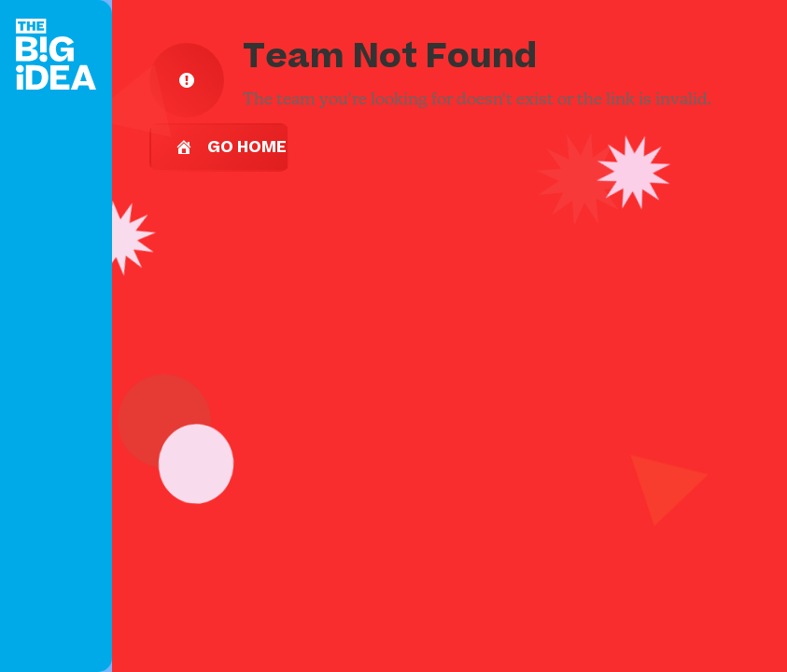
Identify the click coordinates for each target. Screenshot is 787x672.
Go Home (231, 147)
